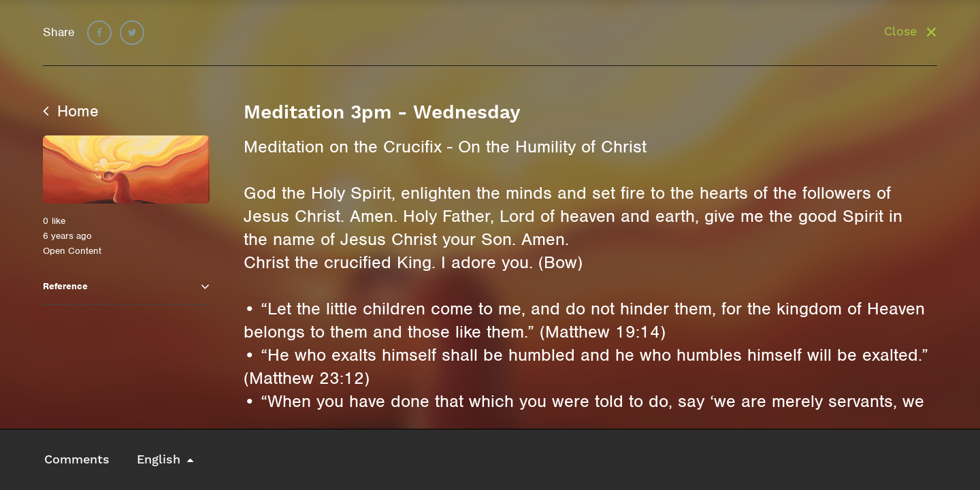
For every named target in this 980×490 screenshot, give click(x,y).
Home (71, 111)
